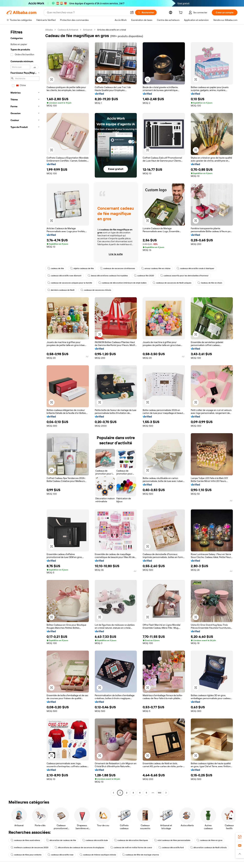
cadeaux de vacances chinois (96, 290)
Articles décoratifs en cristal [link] (112, 30)
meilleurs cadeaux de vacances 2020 (30, 848)
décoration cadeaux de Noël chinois (208, 848)
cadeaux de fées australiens (25, 840)
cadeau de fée (56, 268)
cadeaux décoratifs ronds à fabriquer (195, 268)
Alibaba (49, 30)
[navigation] (25, 412)
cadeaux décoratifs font (171, 848)
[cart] (181, 13)
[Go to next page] (166, 793)
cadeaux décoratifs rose (61, 855)
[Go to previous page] (113, 793)
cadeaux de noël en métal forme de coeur (131, 848)
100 (160, 793)
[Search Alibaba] (87, 12)
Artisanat (88, 30)
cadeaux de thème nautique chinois (98, 855)
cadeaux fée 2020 (144, 276)
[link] (240, 837)
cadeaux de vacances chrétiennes (117, 268)
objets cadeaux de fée (82, 268)
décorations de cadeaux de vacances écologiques (79, 848)
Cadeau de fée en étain (210, 283)
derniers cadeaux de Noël (61, 290)
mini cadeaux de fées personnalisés (172, 840)
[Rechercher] (146, 12)
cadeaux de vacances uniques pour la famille (70, 283)
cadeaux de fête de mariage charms (141, 855)
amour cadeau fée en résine (156, 268)
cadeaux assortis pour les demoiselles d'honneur (184, 276)
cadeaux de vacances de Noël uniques (172, 283)
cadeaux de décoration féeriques (131, 840)
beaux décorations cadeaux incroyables (108, 276)
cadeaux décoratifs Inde (95, 840)
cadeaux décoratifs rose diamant (64, 276)
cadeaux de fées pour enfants (26, 855)
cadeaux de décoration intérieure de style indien (122, 283)
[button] (132, 12)
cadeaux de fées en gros (209, 840)
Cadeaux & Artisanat (68, 30)
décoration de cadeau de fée (61, 840)
